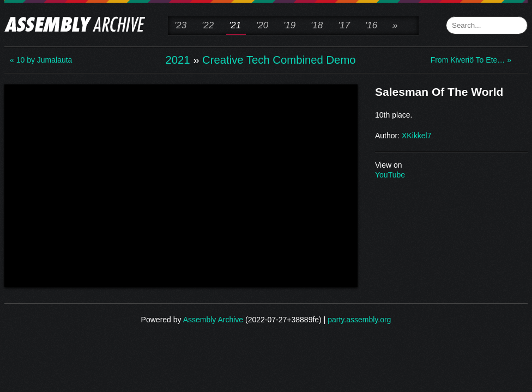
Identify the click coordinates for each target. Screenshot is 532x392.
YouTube (390, 175)
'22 (208, 25)
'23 (180, 25)
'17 (344, 25)
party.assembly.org (359, 320)
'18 (317, 25)
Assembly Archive (213, 320)
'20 (262, 25)
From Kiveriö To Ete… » (471, 60)
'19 (289, 25)
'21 (235, 25)
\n (181, 185)
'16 (371, 25)
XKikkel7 (416, 136)
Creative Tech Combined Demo (279, 60)
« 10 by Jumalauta (41, 60)
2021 (177, 60)
